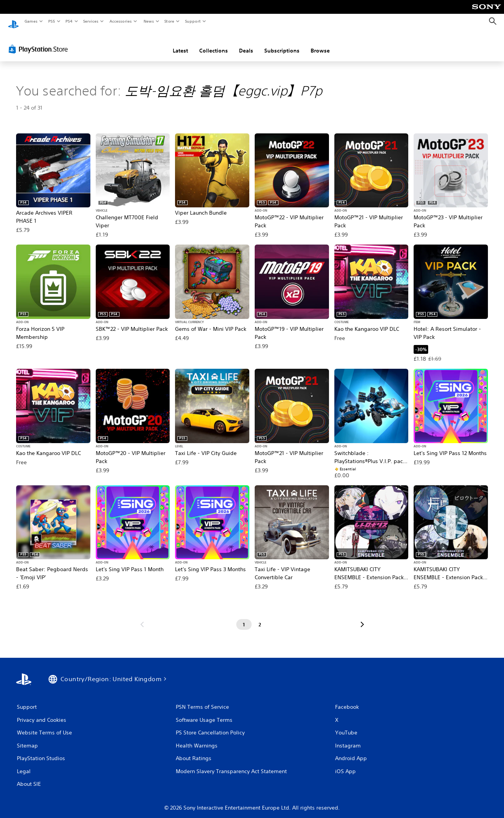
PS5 (52, 21)
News (148, 21)
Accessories (121, 21)
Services (91, 21)
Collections (214, 43)
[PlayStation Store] (40, 42)
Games (31, 21)
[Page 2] (260, 618)
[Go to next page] (362, 618)
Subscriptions (282, 43)
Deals (246, 43)
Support (193, 21)
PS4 (69, 21)
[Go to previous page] (142, 618)
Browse (320, 43)
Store (169, 21)
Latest (180, 43)
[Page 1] (244, 618)
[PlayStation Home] (13, 21)
